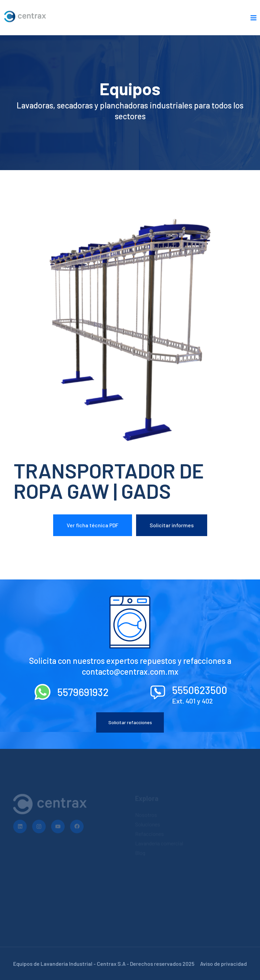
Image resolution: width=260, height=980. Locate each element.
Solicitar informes (172, 525)
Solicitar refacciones (130, 722)
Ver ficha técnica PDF (93, 525)
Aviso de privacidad (223, 964)
